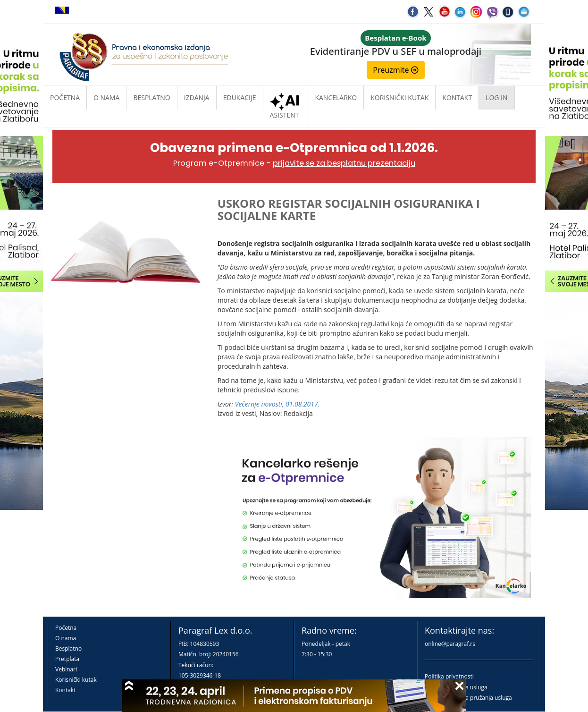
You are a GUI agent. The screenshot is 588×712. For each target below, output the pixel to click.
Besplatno (151, 97)
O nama (106, 97)
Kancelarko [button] (336, 97)
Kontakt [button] (457, 97)
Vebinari (66, 669)
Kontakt (65, 690)
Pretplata (67, 659)
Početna (65, 97)
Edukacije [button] (240, 97)
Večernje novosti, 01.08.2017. (277, 404)
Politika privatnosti (449, 676)
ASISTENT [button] (286, 108)
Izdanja (197, 97)
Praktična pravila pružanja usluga (468, 698)
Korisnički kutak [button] (399, 97)
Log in (496, 97)
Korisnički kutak (76, 680)
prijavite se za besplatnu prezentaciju (344, 163)
